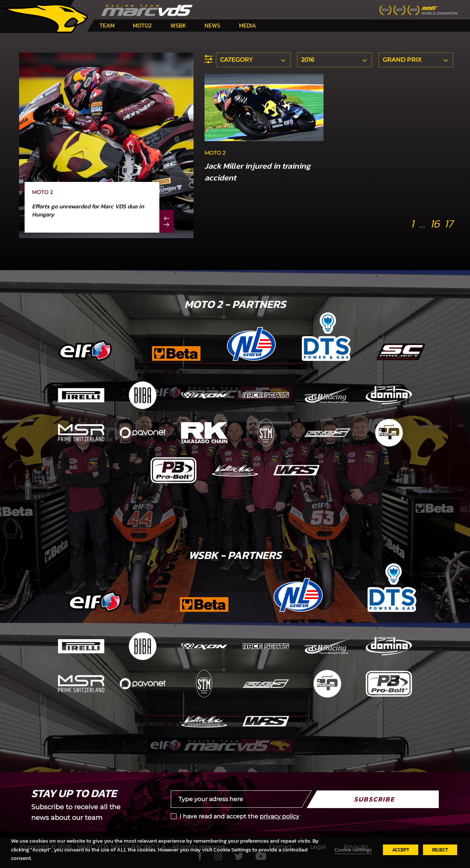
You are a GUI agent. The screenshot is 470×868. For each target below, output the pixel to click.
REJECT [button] (440, 850)
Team (107, 25)
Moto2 (142, 25)
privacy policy (279, 816)
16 (435, 224)
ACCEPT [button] (401, 850)
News (212, 25)
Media (247, 25)
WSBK (178, 25)
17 (449, 224)
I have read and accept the (239, 816)
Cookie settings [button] (353, 850)
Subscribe (374, 799)
